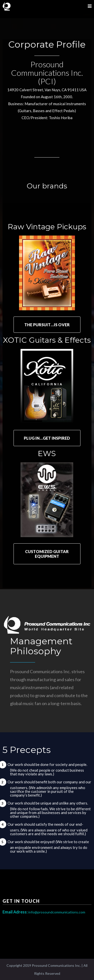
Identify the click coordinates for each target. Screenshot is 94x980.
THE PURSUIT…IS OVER (47, 325)
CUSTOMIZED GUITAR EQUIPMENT (47, 554)
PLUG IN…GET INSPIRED (47, 438)
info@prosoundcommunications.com (44, 912)
